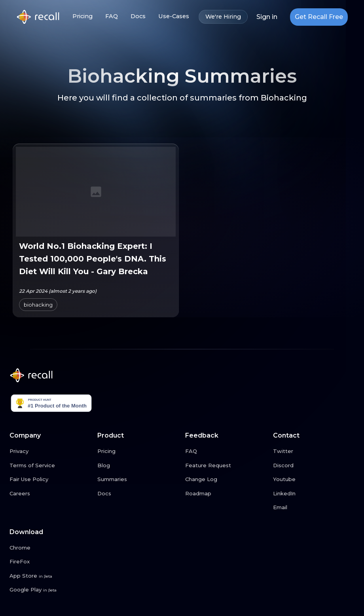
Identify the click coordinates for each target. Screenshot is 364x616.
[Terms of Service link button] (50, 466)
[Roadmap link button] (226, 494)
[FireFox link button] (50, 562)
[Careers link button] (50, 494)
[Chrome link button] (50, 548)
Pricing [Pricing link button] (82, 16)
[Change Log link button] (226, 480)
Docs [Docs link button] (138, 16)
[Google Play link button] (50, 590)
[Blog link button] (138, 466)
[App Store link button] (50, 576)
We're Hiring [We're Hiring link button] (223, 17)
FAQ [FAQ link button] (112, 16)
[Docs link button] (138, 494)
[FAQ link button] (226, 451)
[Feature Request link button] (226, 466)
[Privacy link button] (50, 451)
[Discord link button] (314, 466)
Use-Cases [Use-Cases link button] (174, 16)
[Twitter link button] (314, 451)
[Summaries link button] (138, 480)
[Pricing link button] (138, 451)
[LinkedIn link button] (314, 494)
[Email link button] (314, 508)
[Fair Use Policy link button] (50, 480)
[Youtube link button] (314, 480)
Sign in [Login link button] (267, 17)
